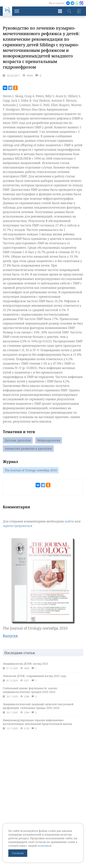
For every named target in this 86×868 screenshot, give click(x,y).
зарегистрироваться (18, 526)
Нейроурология (49, 440)
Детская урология (18, 440)
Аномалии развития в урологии (28, 448)
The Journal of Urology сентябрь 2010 (31, 470)
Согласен (18, 853)
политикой (44, 846)
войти (70, 521)
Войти (79, 11)
